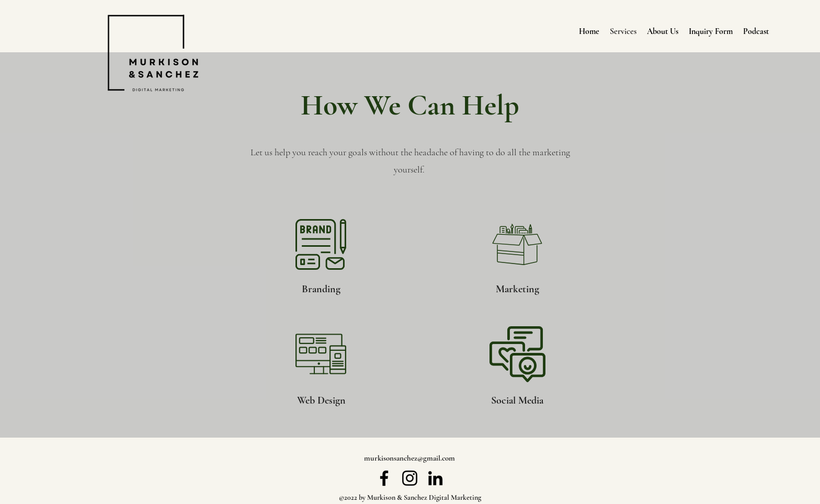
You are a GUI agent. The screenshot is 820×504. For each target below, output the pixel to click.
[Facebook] (384, 478)
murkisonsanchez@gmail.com (409, 458)
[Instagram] (410, 478)
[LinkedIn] (435, 478)
